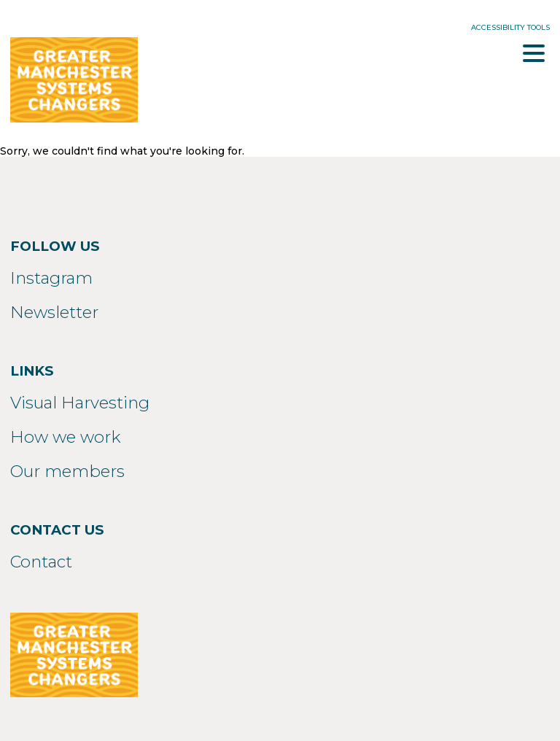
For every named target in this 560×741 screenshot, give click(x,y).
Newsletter (54, 312)
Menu (534, 53)
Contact (41, 562)
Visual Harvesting (80, 403)
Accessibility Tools (510, 27)
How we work (66, 437)
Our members (67, 471)
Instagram (51, 278)
